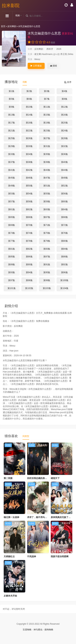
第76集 (64, 233)
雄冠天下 (55, 478)
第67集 (47, 217)
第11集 (47, 107)
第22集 (29, 131)
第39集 (47, 162)
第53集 (12, 194)
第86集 (29, 257)
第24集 (64, 131)
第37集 (12, 162)
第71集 (47, 225)
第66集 (29, 217)
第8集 (64, 99)
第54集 (29, 194)
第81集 (12, 249)
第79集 (47, 241)
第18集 (29, 123)
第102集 (29, 288)
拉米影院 (11, 5)
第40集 (64, 162)
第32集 (64, 146)
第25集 (12, 138)
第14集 (29, 115)
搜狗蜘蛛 (49, 630)
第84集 (64, 249)
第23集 (47, 131)
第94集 (29, 272)
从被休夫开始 (10, 596)
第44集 (64, 170)
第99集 (47, 280)
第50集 (29, 186)
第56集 (64, 194)
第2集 (29, 91)
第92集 (64, 265)
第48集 (64, 178)
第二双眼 (8, 478)
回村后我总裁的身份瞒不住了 (42, 478)
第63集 (47, 209)
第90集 (29, 265)
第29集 (12, 146)
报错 (54, 66)
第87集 (47, 257)
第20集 (64, 123)
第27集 (47, 138)
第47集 (47, 178)
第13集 (12, 115)
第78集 (29, 241)
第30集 (29, 146)
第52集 (64, 186)
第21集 (12, 131)
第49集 (12, 186)
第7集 (47, 99)
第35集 (47, 154)
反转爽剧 (12, 26)
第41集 (12, 170)
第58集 (29, 202)
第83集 (47, 249)
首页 (3, 26)
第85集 (12, 257)
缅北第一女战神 (11, 517)
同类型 (26, 436)
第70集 (29, 225)
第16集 (64, 115)
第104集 (64, 288)
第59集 (47, 202)
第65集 (12, 217)
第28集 (64, 138)
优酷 (25, 82)
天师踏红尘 (9, 556)
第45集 (12, 178)
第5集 (12, 99)
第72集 (64, 225)
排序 (68, 82)
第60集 (64, 202)
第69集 (12, 225)
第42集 (29, 170)
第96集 (64, 272)
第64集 (64, 209)
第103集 (47, 288)
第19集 (47, 123)
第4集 (64, 91)
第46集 (29, 178)
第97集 (12, 280)
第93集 (12, 272)
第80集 (64, 241)
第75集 (47, 233)
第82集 (29, 249)
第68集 (64, 217)
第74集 (29, 233)
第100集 (64, 280)
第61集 (12, 209)
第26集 (29, 138)
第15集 (47, 115)
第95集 (47, 272)
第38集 (29, 162)
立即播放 (36, 66)
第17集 (12, 123)
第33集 (12, 154)
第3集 (47, 91)
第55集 (47, 194)
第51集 (47, 186)
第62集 (29, 209)
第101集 (12, 288)
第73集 (12, 233)
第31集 (47, 146)
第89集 (12, 265)
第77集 (12, 241)
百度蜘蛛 (27, 630)
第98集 (29, 280)
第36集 (64, 154)
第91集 (47, 265)
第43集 (47, 170)
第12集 (64, 107)
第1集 (12, 91)
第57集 (12, 202)
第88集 (64, 257)
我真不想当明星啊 (60, 556)
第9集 (12, 107)
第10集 (29, 107)
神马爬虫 (38, 630)
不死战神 (32, 556)
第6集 (29, 99)
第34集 (29, 154)
